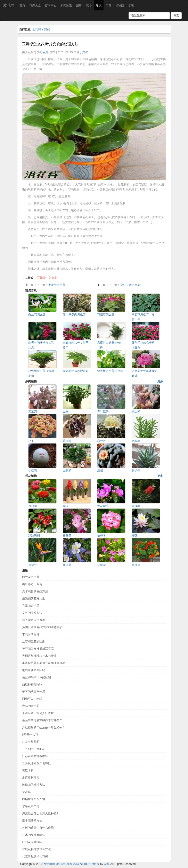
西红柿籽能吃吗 (32, 684)
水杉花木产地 (31, 806)
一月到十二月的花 (34, 749)
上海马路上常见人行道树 (38, 713)
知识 (99, 5)
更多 (160, 381)
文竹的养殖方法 (32, 613)
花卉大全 (35, 5)
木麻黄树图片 (31, 778)
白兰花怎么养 (31, 577)
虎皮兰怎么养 (57, 285)
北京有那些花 (31, 742)
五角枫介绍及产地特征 (36, 763)
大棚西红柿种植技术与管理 (39, 656)
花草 (107, 864)
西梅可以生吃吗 (32, 699)
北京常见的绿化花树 (35, 856)
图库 (79, 5)
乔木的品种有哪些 (34, 835)
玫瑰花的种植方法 (34, 785)
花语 (89, 5)
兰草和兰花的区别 (34, 641)
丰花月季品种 (31, 634)
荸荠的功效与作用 (34, 692)
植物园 (120, 5)
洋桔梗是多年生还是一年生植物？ (44, 727)
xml (58, 864)
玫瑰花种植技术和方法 (36, 849)
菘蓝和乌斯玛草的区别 (36, 677)
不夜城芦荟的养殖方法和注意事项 (44, 663)
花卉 (46, 52)
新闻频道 (66, 5)
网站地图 (49, 864)
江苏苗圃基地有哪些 (35, 756)
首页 (22, 5)
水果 (131, 5)
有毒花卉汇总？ (32, 606)
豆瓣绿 (41, 278)
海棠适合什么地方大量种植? (40, 813)
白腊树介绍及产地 (34, 799)
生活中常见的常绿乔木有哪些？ (42, 720)
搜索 (176, 16)
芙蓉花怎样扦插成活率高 (38, 649)
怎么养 (53, 278)
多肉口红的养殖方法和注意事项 (42, 627)
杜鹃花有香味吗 (32, 842)
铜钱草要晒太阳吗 (34, 670)
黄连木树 (28, 770)
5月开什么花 (30, 735)
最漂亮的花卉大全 (34, 598)
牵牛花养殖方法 (32, 821)
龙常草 (26, 792)
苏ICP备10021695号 (86, 864)
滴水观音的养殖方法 (35, 591)
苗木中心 (51, 5)
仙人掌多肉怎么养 (34, 620)
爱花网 (9, 5)
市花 (108, 5)
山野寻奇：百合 (32, 584)
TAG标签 (67, 864)
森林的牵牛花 (31, 706)
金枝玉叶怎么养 (130, 285)
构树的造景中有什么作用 (38, 828)
